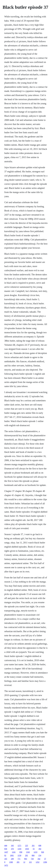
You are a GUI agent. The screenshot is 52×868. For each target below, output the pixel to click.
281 (18, 862)
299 (12, 859)
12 (24, 862)
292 (26, 855)
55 (34, 849)
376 (12, 849)
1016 (27, 849)
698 (40, 846)
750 (32, 859)
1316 (19, 849)
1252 (38, 862)
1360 (11, 862)
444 (6, 846)
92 (5, 855)
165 (6, 859)
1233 (36, 852)
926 (43, 852)
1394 (45, 862)
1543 (28, 852)
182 (40, 849)
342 (39, 859)
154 (40, 855)
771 (19, 859)
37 (45, 859)
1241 (14, 852)
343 (12, 846)
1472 (6, 865)
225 (27, 846)
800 (33, 855)
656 (6, 849)
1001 (12, 855)
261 (33, 846)
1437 (6, 852)
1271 (19, 846)
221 (30, 862)
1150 (19, 855)
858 (21, 852)
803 (26, 859)
